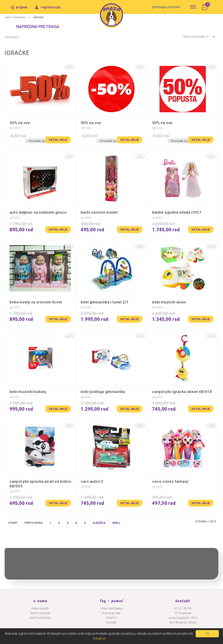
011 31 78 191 (183, 608)
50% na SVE (20, 123)
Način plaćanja (40, 618)
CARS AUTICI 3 (92, 481)
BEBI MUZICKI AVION (169, 302)
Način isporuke (40, 613)
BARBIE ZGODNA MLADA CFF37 (177, 212)
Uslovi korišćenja (111, 608)
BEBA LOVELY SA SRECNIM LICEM (36, 302)
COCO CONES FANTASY (170, 481)
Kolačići (111, 618)
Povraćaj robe (111, 613)
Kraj (116, 523)
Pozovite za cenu (40, 141)
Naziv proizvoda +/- (196, 37)
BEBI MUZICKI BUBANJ (28, 392)
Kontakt (111, 622)
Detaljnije (58, 140)
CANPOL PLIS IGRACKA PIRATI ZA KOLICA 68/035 (40, 484)
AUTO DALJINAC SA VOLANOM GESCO (38, 212)
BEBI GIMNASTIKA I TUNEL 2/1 (105, 302)
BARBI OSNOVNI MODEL (99, 212)
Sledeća (99, 523)
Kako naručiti (40, 608)
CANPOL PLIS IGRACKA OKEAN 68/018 (182, 392)
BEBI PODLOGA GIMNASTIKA (103, 392)
